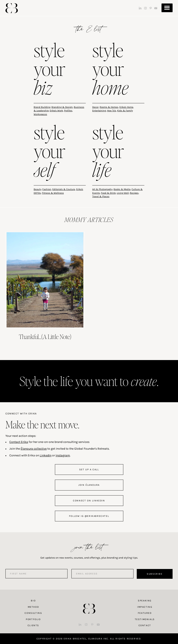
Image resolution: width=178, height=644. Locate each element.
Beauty (37, 189)
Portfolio (33, 619)
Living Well (123, 193)
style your (49, 70)
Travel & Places (101, 196)
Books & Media (122, 189)
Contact (145, 625)
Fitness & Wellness (53, 193)
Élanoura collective (34, 449)
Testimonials (145, 619)
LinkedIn (46, 455)
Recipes (134, 193)
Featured (145, 613)
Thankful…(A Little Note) (45, 337)
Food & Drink (108, 193)
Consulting (33, 613)
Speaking (145, 601)
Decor (95, 107)
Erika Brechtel (12, 8)
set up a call (89, 470)
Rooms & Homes (109, 107)
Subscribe (155, 574)
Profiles (68, 111)
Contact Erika (19, 442)
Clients (33, 625)
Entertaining (99, 111)
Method (33, 607)
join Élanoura (89, 485)
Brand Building (42, 107)
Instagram (63, 455)
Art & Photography (102, 189)
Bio (33, 601)
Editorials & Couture (64, 189)
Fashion (47, 189)
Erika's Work (56, 111)
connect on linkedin (89, 501)
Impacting (145, 607)
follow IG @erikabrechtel (89, 516)
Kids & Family (125, 111)
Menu (167, 8)
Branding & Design (62, 107)
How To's (112, 111)
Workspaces (40, 114)
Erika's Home (126, 107)
